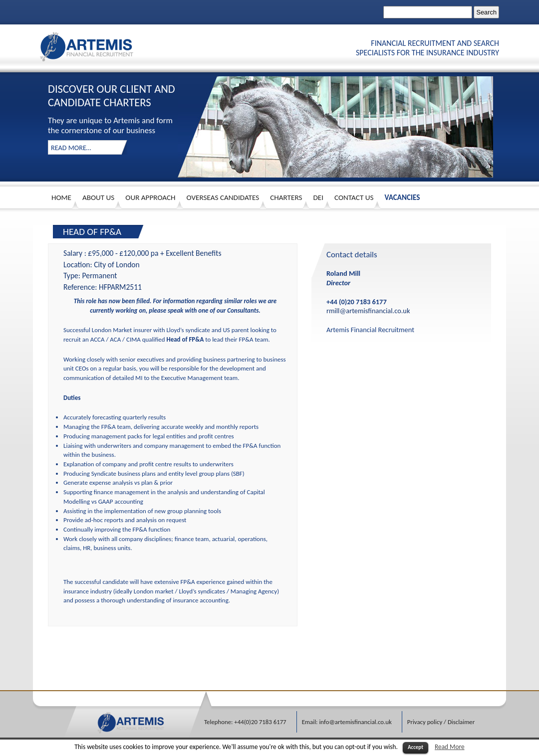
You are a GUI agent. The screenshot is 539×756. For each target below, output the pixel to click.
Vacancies (402, 197)
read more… (71, 148)
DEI (318, 197)
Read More (450, 747)
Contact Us (354, 197)
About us (98, 197)
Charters (286, 197)
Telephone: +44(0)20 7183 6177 (245, 722)
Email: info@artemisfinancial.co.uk (347, 722)
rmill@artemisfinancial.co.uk (368, 311)
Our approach (150, 197)
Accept (415, 747)
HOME (61, 197)
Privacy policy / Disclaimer (441, 722)
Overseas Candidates (223, 197)
